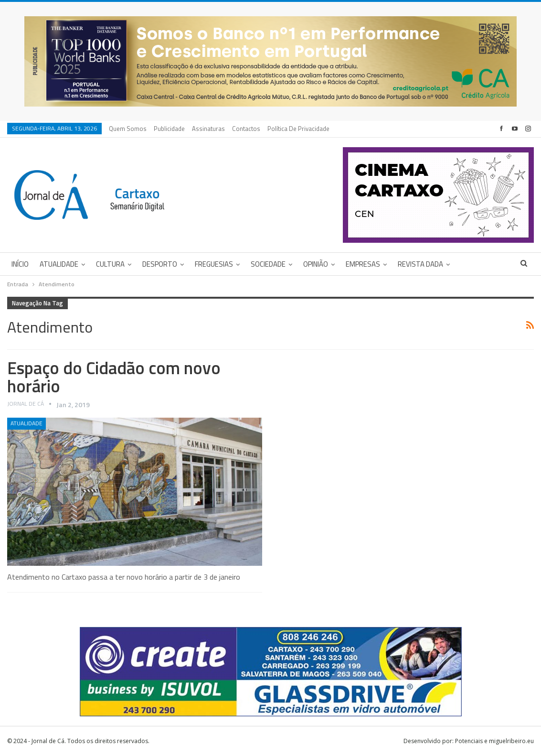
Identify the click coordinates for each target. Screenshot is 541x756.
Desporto (160, 264)
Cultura (110, 264)
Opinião (316, 264)
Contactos (246, 129)
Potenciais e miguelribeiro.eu (494, 741)
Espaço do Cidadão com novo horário (114, 377)
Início (20, 264)
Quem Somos (128, 129)
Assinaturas (208, 129)
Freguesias (214, 264)
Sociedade (268, 264)
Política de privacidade (298, 129)
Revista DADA (420, 264)
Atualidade (59, 264)
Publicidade (169, 129)
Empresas (363, 264)
